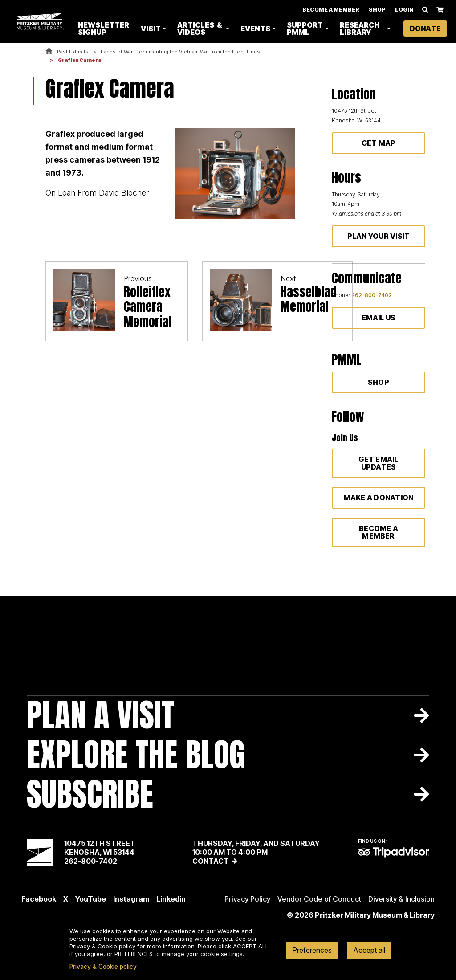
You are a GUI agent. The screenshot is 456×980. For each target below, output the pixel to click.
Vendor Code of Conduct (319, 899)
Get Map (379, 143)
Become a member (379, 532)
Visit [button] (153, 29)
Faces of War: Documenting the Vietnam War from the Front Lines (180, 52)
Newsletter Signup (106, 29)
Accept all (369, 950)
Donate (425, 29)
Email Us (379, 318)
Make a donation (379, 498)
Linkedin (171, 899)
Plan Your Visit (379, 236)
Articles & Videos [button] (202, 29)
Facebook (39, 899)
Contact (211, 861)
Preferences (312, 950)
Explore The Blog (136, 755)
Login (404, 10)
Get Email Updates (378, 463)
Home (49, 51)
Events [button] (256, 29)
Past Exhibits (73, 52)
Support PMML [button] (306, 29)
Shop (377, 10)
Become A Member (331, 10)
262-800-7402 (372, 295)
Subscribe (90, 794)
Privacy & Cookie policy (103, 967)
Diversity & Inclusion (401, 899)
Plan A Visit (100, 715)
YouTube (91, 899)
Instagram (131, 899)
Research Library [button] (360, 29)
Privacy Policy (247, 899)
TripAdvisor (394, 852)
